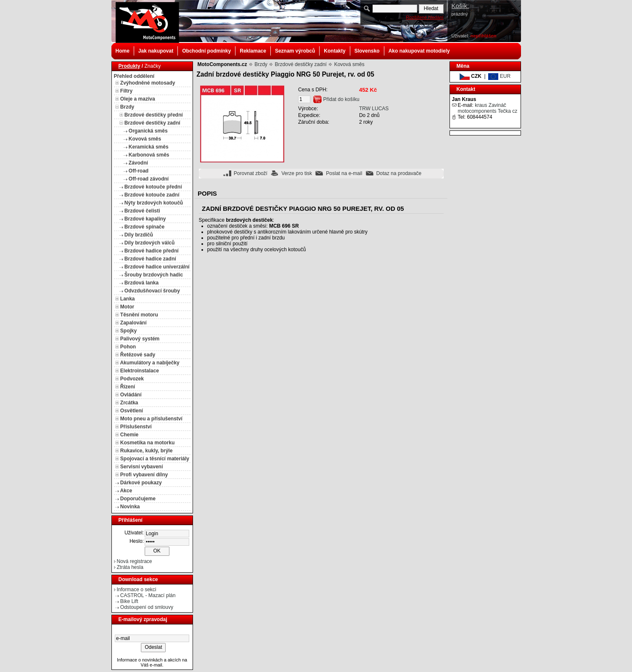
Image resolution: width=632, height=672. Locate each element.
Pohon (128, 347)
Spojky (128, 331)
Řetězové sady (138, 355)
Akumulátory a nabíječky (149, 363)
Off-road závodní (149, 179)
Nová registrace (135, 561)
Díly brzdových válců (149, 243)
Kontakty (335, 51)
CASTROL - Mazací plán (148, 595)
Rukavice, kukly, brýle (147, 451)
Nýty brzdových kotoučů (154, 203)
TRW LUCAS (374, 109)
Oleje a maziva (138, 99)
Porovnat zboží (251, 173)
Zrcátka (129, 403)
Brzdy (127, 107)
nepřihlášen (484, 36)
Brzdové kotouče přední (153, 187)
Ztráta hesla (130, 567)
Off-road (139, 171)
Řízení (128, 387)
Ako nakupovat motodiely (419, 51)
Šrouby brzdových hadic (154, 275)
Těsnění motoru (139, 315)
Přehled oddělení (134, 76)
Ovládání (131, 395)
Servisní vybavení (141, 467)
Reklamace (253, 51)
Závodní (138, 163)
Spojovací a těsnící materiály (155, 459)
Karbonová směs (149, 155)
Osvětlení (132, 411)
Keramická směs (149, 147)
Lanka (128, 299)
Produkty (130, 66)
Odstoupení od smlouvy (147, 607)
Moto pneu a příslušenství (151, 419)
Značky (153, 66)
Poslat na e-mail (344, 173)
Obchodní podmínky (206, 51)
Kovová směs (145, 139)
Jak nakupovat (156, 51)
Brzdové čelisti (142, 211)
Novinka (130, 507)
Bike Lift (129, 601)
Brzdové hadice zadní (150, 259)
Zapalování (134, 323)
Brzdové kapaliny (145, 219)
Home (123, 51)
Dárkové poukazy (141, 483)
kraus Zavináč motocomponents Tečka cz (488, 108)
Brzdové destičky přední (154, 115)
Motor (127, 307)
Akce (126, 491)
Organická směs (148, 131)
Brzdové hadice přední (152, 251)
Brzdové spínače (144, 227)
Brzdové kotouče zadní (152, 195)
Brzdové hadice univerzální (157, 267)
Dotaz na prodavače (399, 173)
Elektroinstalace (140, 371)
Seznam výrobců (295, 51)
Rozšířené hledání (424, 17)
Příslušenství (136, 427)
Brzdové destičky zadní (152, 123)
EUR (499, 76)
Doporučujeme (138, 499)
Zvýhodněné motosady (148, 83)
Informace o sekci (137, 590)
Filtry (126, 91)
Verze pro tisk (297, 173)
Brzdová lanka (141, 283)
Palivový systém (140, 339)
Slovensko (367, 51)
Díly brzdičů (139, 235)
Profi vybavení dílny (144, 475)
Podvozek (132, 379)
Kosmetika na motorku (147, 443)
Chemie (129, 435)
